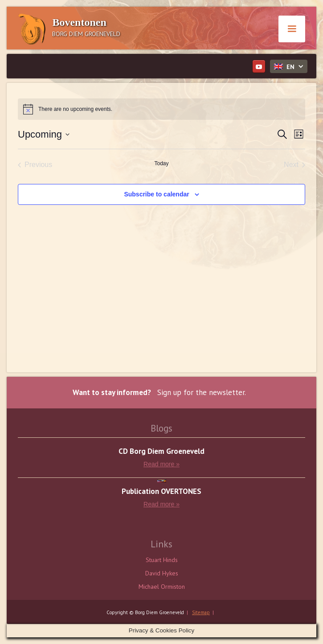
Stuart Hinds (162, 560)
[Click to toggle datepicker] (44, 134)
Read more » (161, 464)
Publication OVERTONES (161, 491)
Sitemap (201, 612)
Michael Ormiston (162, 587)
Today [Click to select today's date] (161, 163)
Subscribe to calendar (156, 194)
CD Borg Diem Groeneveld (161, 451)
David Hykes (162, 573)
